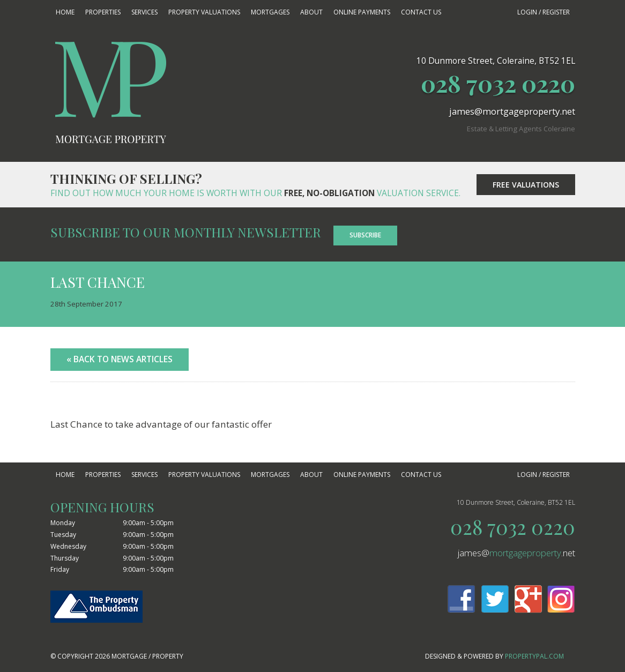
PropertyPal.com (534, 656)
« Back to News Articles (120, 359)
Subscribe (365, 235)
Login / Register (544, 12)
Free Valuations (526, 185)
